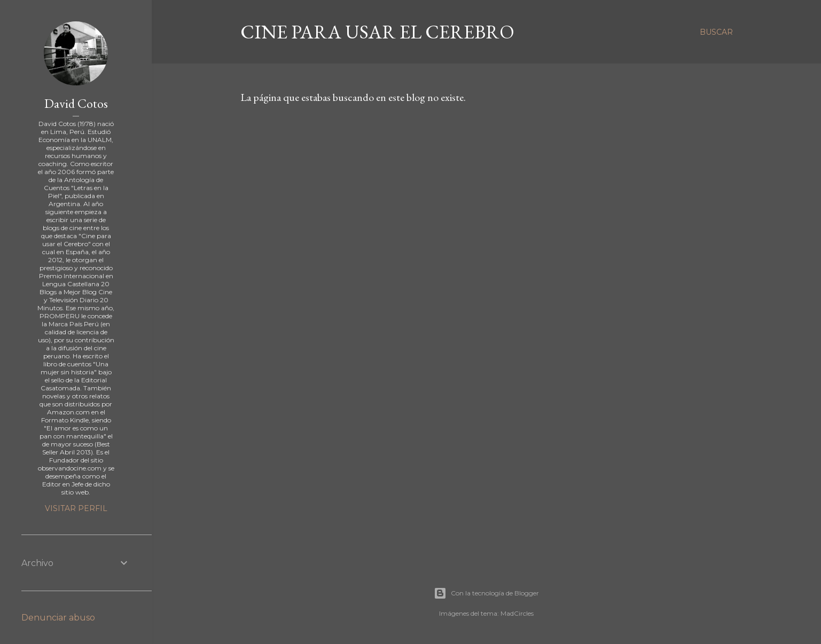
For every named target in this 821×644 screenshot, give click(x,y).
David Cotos (76, 103)
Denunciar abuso (58, 618)
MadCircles (517, 613)
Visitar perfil (76, 508)
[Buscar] (716, 32)
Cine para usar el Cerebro (377, 32)
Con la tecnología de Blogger (486, 593)
